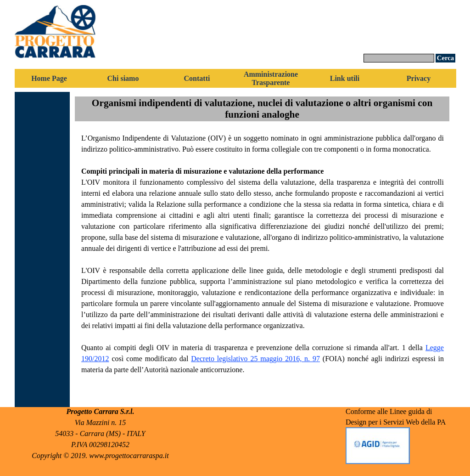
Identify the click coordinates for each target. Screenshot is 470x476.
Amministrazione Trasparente (271, 78)
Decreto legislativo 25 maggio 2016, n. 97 (255, 359)
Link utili (345, 78)
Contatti (197, 78)
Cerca (445, 58)
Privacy (419, 78)
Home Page (49, 78)
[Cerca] (399, 58)
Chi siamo (123, 78)
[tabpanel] (263, 264)
